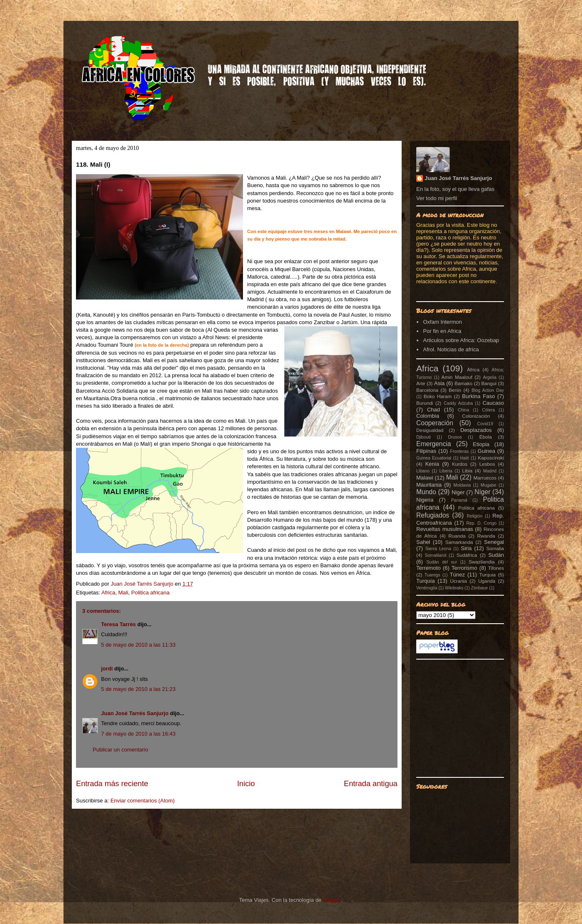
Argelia (490, 377)
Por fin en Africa (442, 331)
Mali (123, 593)
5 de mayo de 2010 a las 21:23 (138, 689)
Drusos (455, 437)
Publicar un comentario (120, 750)
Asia (439, 383)
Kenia (432, 464)
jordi (107, 669)
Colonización (476, 416)
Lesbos (487, 464)
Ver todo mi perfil (437, 198)
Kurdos (459, 464)
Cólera (489, 410)
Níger (482, 492)
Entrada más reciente (112, 784)
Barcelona (427, 390)
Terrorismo (464, 568)
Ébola (486, 437)
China (464, 410)
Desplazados (476, 430)
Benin (455, 390)
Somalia (495, 548)
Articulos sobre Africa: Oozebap (461, 340)
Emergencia (434, 444)
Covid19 (485, 424)
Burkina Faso (479, 396)
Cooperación (435, 423)
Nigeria (425, 500)
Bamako (464, 383)
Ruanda (457, 536)
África (473, 369)
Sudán (496, 555)
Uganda (487, 581)
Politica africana (150, 593)
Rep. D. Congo (482, 523)
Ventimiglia (427, 588)
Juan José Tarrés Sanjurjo (143, 584)
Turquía (425, 581)
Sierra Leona (438, 549)
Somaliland (436, 555)
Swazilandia (481, 562)
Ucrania (458, 581)
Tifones (496, 568)
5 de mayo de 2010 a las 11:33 (138, 645)
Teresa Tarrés (118, 624)
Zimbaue (479, 588)
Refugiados (433, 515)
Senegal (494, 542)
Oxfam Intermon (442, 322)
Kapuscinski (491, 458)
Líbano (423, 471)
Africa (108, 593)
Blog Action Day (488, 390)
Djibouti (424, 437)
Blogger (332, 900)
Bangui (489, 383)
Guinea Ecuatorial (434, 458)
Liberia (446, 471)
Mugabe (488, 485)
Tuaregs (433, 575)
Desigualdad (430, 430)
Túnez (457, 575)
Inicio (246, 784)
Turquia (487, 575)
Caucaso (493, 403)
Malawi (425, 478)
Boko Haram (438, 396)
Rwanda (486, 536)
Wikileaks (454, 588)
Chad (434, 410)
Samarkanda (459, 542)
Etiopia (481, 444)
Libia (467, 471)
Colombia (428, 416)
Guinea (486, 451)
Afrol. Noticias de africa (451, 349)
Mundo (426, 492)
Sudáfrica (467, 555)
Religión (475, 516)
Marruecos (485, 478)
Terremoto (429, 568)
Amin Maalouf (457, 377)
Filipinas (426, 451)
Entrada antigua (371, 784)
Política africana (477, 508)
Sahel (423, 542)
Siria (466, 548)
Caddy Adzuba (458, 403)
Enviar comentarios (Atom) (142, 801)
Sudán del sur (442, 562)
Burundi (425, 403)
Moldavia (462, 485)
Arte (421, 383)
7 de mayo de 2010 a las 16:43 (138, 734)
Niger (458, 492)
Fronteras (459, 451)
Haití (464, 458)
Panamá (459, 500)
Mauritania (429, 485)
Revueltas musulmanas (445, 529)
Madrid (490, 471)
